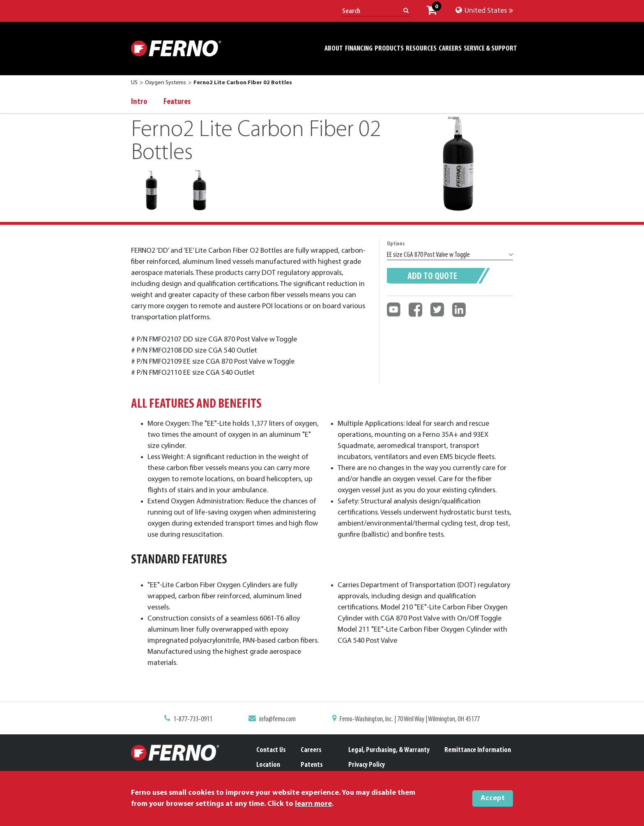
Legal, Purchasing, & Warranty (389, 750)
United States (484, 11)
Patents (312, 765)
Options (396, 244)
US (134, 83)
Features (177, 102)
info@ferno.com (279, 720)
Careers (311, 750)
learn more (313, 804)
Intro (139, 102)
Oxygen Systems (166, 83)
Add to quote (432, 277)
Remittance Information (478, 750)
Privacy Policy (367, 765)
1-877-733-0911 (199, 720)
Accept (493, 798)
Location (268, 765)
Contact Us (271, 750)
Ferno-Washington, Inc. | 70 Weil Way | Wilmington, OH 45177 (406, 720)
